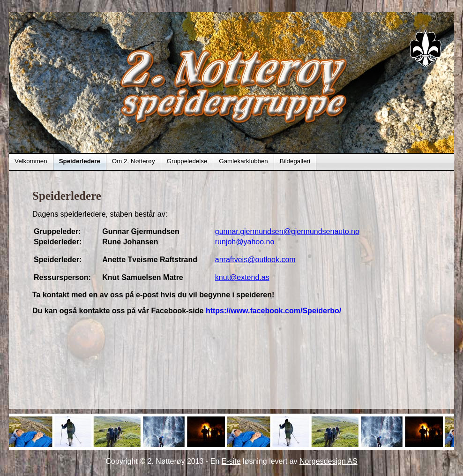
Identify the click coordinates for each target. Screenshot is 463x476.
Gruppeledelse (187, 161)
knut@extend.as (242, 277)
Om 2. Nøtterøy (134, 161)
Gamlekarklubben (243, 161)
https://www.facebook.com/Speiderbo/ (273, 311)
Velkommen (31, 161)
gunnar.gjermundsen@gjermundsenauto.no (287, 231)
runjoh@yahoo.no (245, 242)
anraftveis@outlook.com (255, 260)
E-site (231, 461)
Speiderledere (80, 161)
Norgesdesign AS (329, 461)
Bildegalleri (295, 161)
